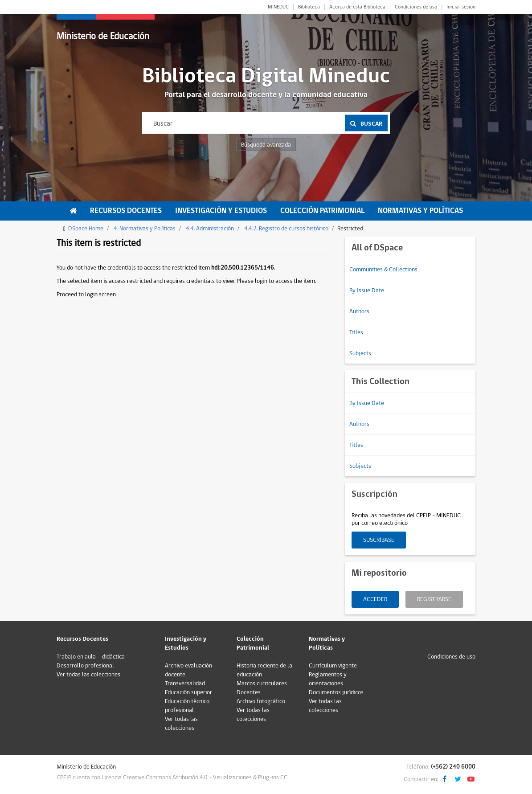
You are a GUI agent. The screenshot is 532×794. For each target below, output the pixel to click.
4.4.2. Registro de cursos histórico (286, 229)
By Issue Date (367, 291)
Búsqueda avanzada (266, 145)
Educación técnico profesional (187, 706)
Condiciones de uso (416, 7)
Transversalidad (185, 683)
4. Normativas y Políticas (145, 229)
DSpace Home (86, 229)
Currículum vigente (333, 666)
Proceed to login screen (86, 295)
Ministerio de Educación (103, 36)
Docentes (249, 692)
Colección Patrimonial (322, 211)
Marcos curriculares (262, 683)
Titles (356, 332)
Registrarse (434, 599)
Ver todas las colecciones (88, 675)
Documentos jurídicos (336, 692)
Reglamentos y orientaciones (328, 679)
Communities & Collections (383, 270)
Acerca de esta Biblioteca (357, 7)
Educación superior (188, 692)
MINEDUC (278, 7)
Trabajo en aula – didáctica (91, 657)
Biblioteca (309, 7)
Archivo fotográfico (261, 701)
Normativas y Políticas (420, 211)
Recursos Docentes (126, 211)
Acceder (375, 599)
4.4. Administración (210, 229)
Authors (359, 311)
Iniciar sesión (461, 7)
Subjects (360, 353)
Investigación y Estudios (221, 211)
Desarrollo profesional (85, 666)
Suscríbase (379, 540)
